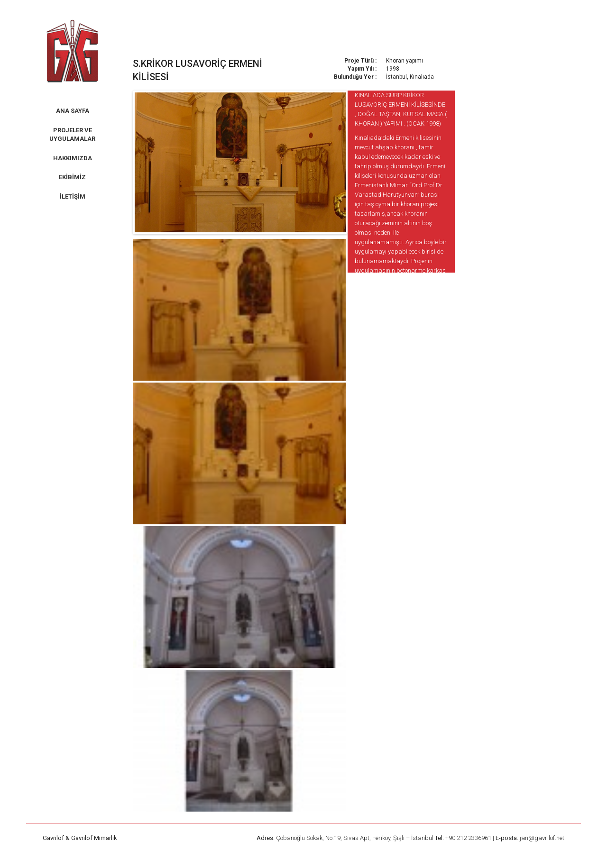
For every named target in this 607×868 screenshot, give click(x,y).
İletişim (73, 196)
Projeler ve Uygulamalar (72, 135)
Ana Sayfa (73, 111)
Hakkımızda (73, 158)
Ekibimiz (72, 177)
